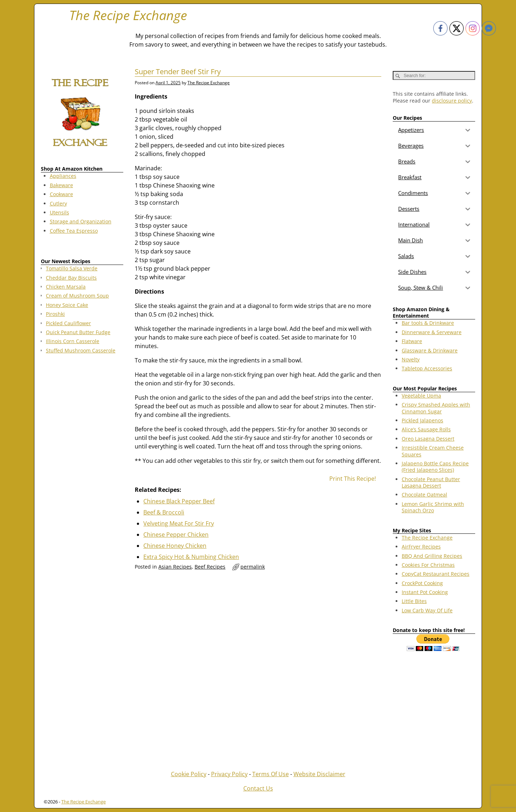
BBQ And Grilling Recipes (432, 556)
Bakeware (61, 185)
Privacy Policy (229, 774)
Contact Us (258, 788)
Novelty (411, 359)
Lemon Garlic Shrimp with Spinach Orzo (433, 507)
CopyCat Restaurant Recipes (436, 574)
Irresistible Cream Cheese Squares (433, 451)
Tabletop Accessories (427, 368)
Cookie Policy (189, 774)
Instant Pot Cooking (425, 592)
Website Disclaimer (319, 774)
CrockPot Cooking (422, 583)
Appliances (63, 176)
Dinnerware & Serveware (432, 332)
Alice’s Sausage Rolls (426, 429)
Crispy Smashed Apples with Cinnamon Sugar (436, 408)
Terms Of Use (271, 774)
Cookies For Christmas (428, 565)
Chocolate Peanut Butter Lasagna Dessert (431, 482)
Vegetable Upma (421, 396)
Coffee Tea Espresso (74, 231)
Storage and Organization (81, 221)
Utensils (59, 212)
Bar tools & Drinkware (428, 323)
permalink (253, 567)
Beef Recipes (210, 567)
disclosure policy (452, 101)
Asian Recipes (175, 567)
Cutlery (58, 203)
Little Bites (414, 601)
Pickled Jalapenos (422, 420)
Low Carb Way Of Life (427, 610)
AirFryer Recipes (421, 547)
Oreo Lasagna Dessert (428, 439)
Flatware (412, 341)
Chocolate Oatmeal (424, 495)
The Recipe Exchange (128, 15)
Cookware (61, 194)
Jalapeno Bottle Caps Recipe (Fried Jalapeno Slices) (435, 467)
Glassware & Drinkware (430, 350)
